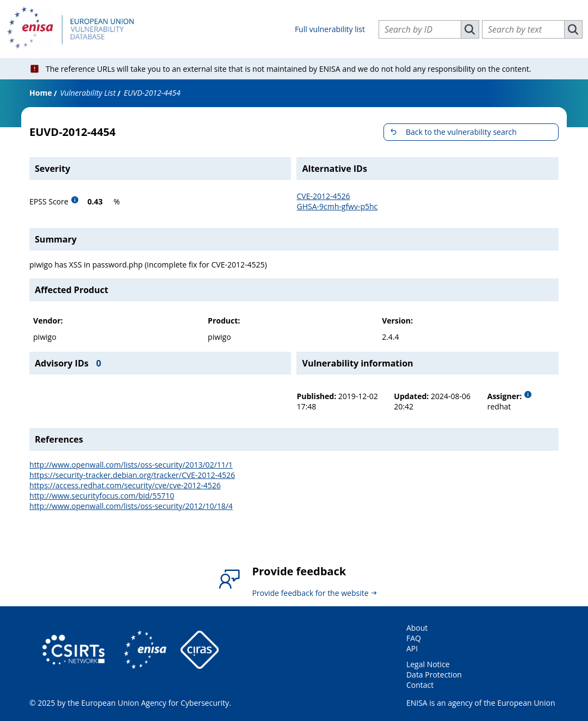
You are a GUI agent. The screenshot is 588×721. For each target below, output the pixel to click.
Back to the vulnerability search (461, 132)
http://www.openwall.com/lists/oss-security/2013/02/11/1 (131, 465)
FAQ (414, 638)
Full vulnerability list (330, 29)
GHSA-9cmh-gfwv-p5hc (337, 206)
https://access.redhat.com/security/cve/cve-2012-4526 (125, 485)
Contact (420, 685)
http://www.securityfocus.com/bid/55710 (102, 496)
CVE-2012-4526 (323, 196)
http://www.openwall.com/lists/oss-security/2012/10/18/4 (131, 506)
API (412, 648)
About (417, 628)
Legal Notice (428, 664)
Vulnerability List (88, 93)
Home (41, 93)
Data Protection (434, 675)
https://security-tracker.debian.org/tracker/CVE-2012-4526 (132, 475)
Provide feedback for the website (310, 593)
